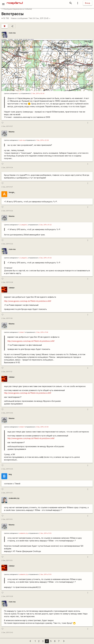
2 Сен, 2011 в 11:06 (42, 332)
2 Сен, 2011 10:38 (7, 282)
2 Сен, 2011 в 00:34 (38, 94)
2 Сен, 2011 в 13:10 (45, 533)
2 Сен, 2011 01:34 (7, 168)
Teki (30, 18)
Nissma (11, 132)
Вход (88, 3)
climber (12, 288)
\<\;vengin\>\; (23, 225)
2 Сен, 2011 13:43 (7, 633)
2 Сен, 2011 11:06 (7, 318)
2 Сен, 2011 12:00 (7, 413)
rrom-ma (12, 33)
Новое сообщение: (19, 18)
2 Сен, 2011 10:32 (7, 244)
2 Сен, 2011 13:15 (7, 560)
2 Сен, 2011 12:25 (7, 469)
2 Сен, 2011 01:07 (7, 126)
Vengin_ (12, 192)
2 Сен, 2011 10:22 (7, 211)
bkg (10, 474)
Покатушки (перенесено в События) (17, 9)
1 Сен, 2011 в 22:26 (42, 140)
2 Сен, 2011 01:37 (7, 187)
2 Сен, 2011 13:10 (7, 519)
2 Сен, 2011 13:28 (7, 596)
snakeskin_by (14, 498)
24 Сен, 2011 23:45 (42, 18)
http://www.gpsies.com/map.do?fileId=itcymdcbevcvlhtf (28, 301)
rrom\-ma (22, 140)
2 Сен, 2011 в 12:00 (42, 427)
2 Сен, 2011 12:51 (7, 493)
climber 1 (22, 332)
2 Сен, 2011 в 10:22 (45, 225)
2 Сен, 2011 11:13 (7, 372)
